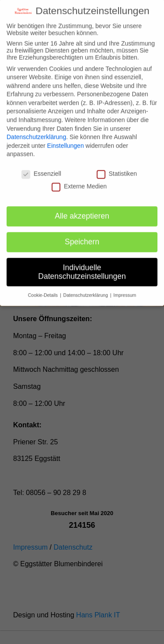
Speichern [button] (82, 232)
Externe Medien (79, 177)
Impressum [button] (125, 286)
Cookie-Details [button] (44, 286)
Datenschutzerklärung (36, 128)
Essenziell (41, 164)
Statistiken (117, 164)
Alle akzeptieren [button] (82, 207)
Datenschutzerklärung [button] (86, 286)
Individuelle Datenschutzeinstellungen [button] (82, 263)
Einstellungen (66, 136)
